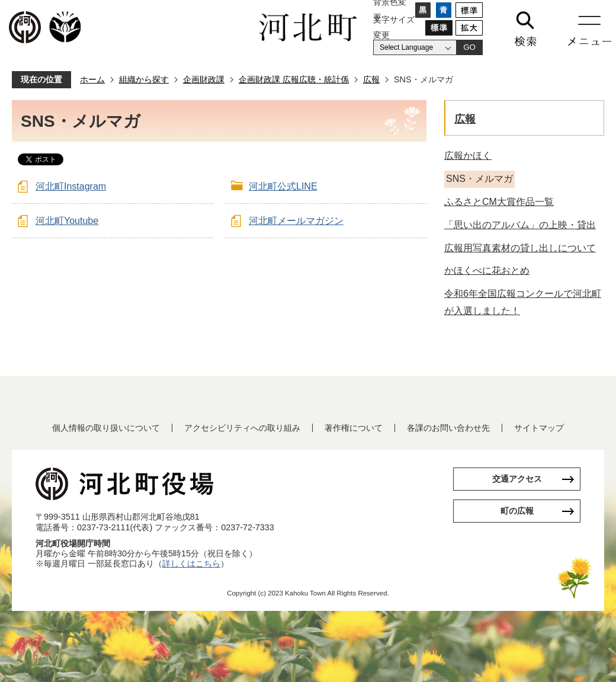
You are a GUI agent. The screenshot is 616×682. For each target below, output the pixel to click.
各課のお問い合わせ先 (448, 428)
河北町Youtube (67, 221)
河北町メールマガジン (296, 221)
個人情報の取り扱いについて (106, 428)
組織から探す (144, 79)
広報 (371, 79)
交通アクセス (517, 479)
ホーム (92, 79)
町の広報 (517, 511)
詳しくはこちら (191, 563)
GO (469, 47)
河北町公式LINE (283, 186)
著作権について (354, 428)
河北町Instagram (71, 186)
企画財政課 (204, 79)
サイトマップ (539, 428)
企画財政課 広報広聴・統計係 (294, 79)
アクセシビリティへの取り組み (242, 428)
